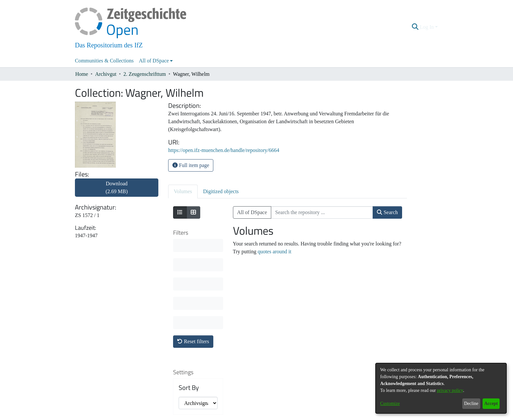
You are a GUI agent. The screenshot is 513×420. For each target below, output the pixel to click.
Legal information (265, 416)
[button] (415, 27)
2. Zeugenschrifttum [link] (145, 74)
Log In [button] (427, 27)
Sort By (189, 291)
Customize (390, 403)
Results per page (194, 337)
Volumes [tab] (183, 191)
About (221, 416)
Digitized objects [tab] (221, 191)
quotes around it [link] (274, 252)
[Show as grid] (193, 212)
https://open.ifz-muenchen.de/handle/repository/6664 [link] (224, 150)
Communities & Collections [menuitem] (104, 61)
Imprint (291, 416)
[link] (117, 191)
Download (117, 187)
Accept (491, 403)
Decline (471, 403)
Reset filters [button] (193, 245)
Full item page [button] (191, 165)
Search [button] (387, 212)
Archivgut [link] (106, 74)
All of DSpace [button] (154, 61)
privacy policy (450, 390)
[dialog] (441, 388)
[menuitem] (156, 61)
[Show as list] (180, 212)
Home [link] (82, 74)
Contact (238, 416)
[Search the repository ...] (322, 212)
